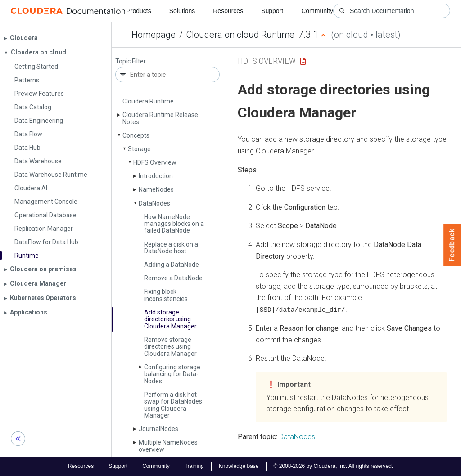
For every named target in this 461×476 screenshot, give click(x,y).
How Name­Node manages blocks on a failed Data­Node (174, 224)
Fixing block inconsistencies (166, 295)
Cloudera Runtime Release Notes (160, 118)
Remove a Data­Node (173, 278)
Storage (139, 149)
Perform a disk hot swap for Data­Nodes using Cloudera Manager (173, 405)
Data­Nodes (154, 203)
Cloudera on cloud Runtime (240, 35)
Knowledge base (239, 466)
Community (317, 11)
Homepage (154, 35)
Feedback (452, 245)
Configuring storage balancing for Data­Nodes (172, 374)
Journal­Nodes (158, 429)
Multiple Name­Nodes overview (168, 446)
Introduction (156, 176)
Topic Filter (131, 61)
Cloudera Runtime (148, 101)
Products (138, 11)
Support (272, 11)
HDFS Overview (155, 162)
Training (194, 466)
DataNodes (297, 436)
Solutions (182, 11)
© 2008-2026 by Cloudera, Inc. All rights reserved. (334, 466)
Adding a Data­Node (172, 265)
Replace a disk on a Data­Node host (171, 248)
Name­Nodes (156, 189)
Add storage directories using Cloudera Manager (170, 319)
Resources (228, 11)
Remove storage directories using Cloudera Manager (170, 347)
